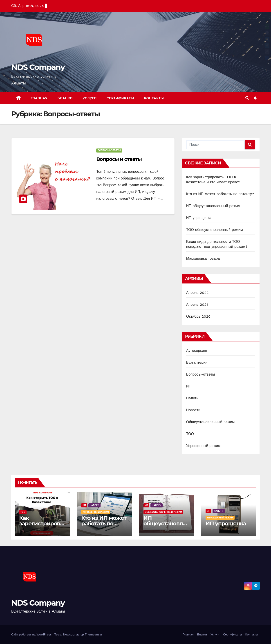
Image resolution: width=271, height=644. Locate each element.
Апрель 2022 (197, 293)
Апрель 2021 (197, 304)
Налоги (192, 398)
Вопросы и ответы (119, 159)
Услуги (90, 98)
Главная (39, 98)
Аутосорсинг (197, 351)
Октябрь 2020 (198, 316)
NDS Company (38, 67)
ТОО (190, 434)
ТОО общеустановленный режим (215, 230)
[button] (247, 98)
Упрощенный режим (203, 446)
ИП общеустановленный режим (213, 206)
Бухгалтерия (197, 362)
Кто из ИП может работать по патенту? (220, 194)
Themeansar (94, 634)
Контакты (154, 98)
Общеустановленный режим (211, 422)
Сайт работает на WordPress (32, 634)
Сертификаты (120, 98)
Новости (193, 410)
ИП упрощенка (199, 218)
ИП (189, 386)
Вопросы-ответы (109, 150)
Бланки (65, 98)
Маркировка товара (203, 258)
